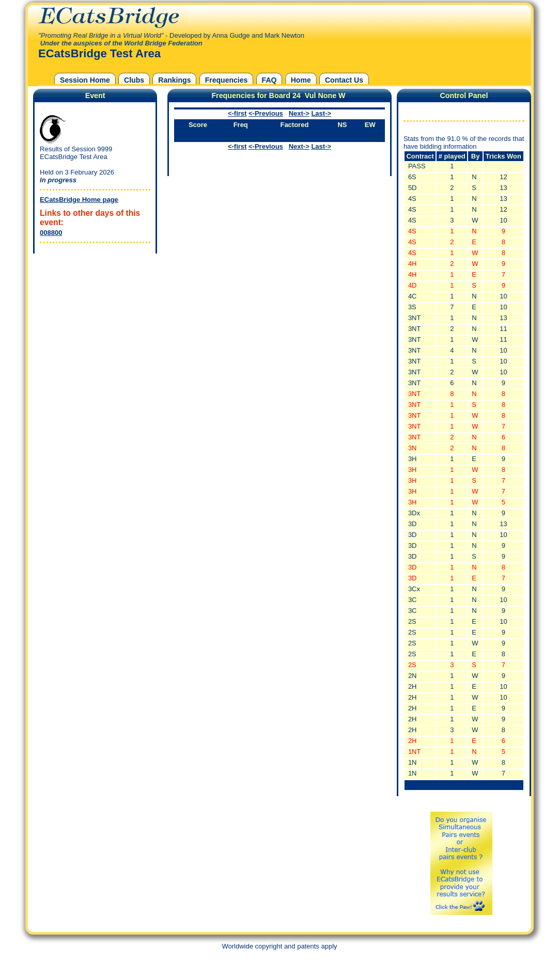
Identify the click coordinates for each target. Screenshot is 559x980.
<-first (237, 113)
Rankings (174, 80)
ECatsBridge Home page (79, 200)
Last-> (321, 113)
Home (301, 80)
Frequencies (227, 80)
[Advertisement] (92, 321)
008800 (51, 233)
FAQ (269, 80)
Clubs (134, 80)
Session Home (85, 80)
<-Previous (266, 113)
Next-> (299, 113)
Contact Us (344, 80)
